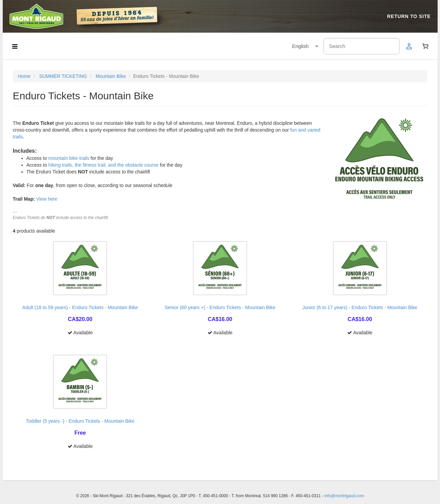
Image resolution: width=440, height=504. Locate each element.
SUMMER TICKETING (63, 76)
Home (24, 76)
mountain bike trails (69, 158)
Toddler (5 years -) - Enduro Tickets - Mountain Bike (80, 421)
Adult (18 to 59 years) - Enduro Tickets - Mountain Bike (80, 307)
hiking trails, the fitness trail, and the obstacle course (103, 165)
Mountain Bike (111, 76)
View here (47, 199)
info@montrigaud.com (344, 496)
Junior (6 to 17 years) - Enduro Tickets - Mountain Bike (360, 307)
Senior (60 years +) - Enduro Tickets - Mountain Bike (220, 307)
